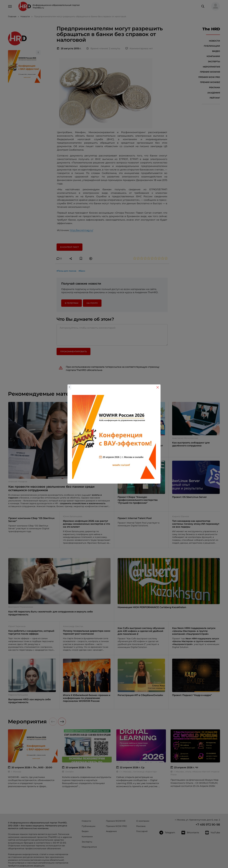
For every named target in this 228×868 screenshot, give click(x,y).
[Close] (158, 387)
